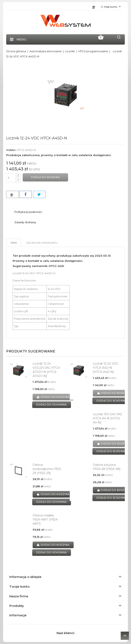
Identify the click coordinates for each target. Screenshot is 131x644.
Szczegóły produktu (42, 243)
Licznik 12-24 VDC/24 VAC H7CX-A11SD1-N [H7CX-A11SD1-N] (47, 370)
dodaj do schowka (52, 405)
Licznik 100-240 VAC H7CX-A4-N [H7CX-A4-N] (108, 418)
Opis (14, 243)
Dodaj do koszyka (45, 177)
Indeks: (11, 150)
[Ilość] (11, 178)
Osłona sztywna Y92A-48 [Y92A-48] (107, 467)
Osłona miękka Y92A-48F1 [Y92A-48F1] (45, 519)
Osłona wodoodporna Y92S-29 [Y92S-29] (47, 469)
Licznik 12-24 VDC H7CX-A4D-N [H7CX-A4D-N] (106, 368)
